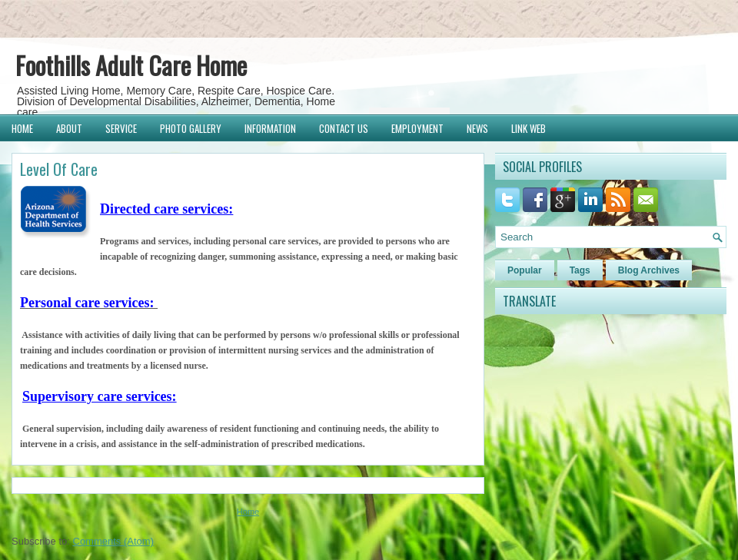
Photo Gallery (191, 128)
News (477, 128)
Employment (417, 128)
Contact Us (344, 128)
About (69, 128)
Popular (525, 270)
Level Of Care (59, 169)
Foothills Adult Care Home (131, 65)
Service (121, 128)
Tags (580, 270)
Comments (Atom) (113, 541)
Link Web (529, 128)
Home (22, 128)
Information (270, 128)
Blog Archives (649, 270)
